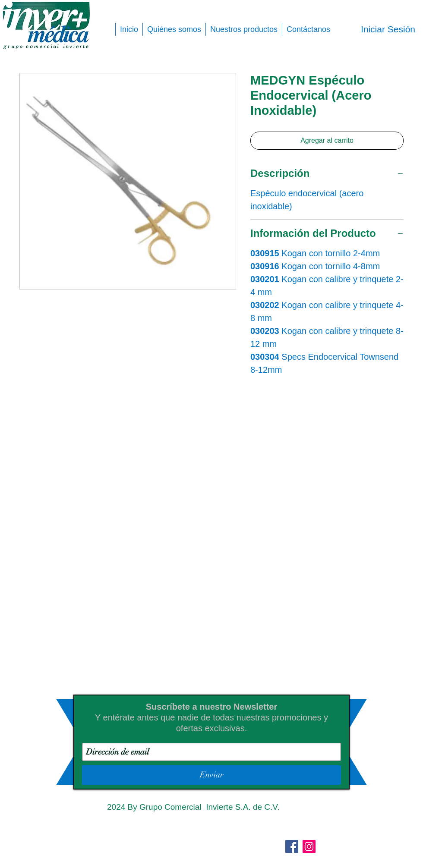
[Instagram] (309, 846)
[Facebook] (292, 846)
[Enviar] (211, 775)
